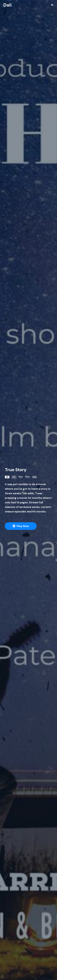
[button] (21, 526)
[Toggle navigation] (52, 5)
